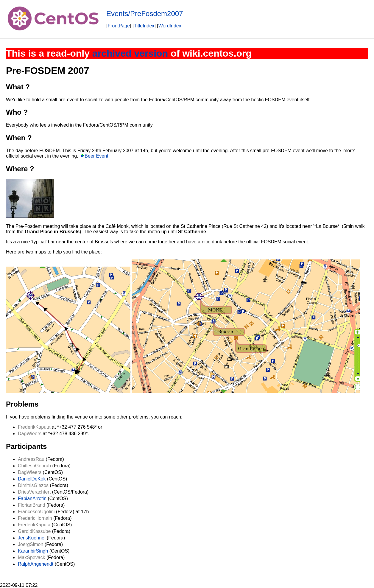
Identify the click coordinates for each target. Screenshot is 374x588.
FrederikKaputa (34, 427)
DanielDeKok (32, 479)
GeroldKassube (34, 531)
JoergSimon (31, 544)
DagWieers (30, 434)
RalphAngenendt (36, 564)
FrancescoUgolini (36, 512)
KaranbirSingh (33, 551)
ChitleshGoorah (34, 466)
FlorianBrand (32, 505)
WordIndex (170, 26)
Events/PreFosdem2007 (145, 14)
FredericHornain (35, 518)
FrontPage (119, 26)
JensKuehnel (32, 538)
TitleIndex (144, 26)
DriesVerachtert (34, 492)
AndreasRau (31, 459)
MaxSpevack (32, 557)
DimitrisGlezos (33, 485)
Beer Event (96, 156)
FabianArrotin (32, 498)
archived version (130, 53)
